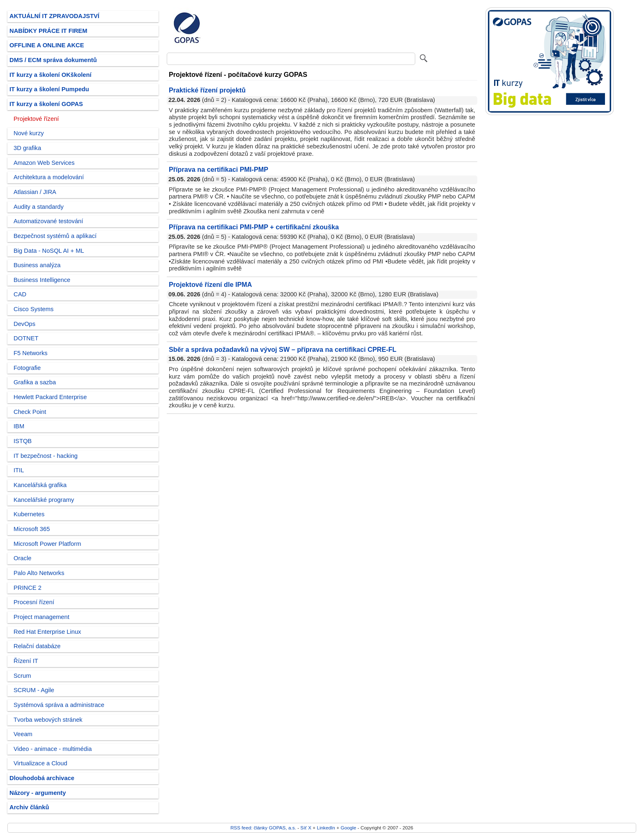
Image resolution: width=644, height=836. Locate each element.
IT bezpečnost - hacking (46, 456)
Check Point (30, 412)
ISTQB (23, 441)
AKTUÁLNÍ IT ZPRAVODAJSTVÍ (54, 16)
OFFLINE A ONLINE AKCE (47, 45)
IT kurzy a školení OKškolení (51, 75)
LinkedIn (326, 828)
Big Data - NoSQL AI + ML (49, 251)
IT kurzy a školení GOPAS (46, 104)
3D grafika (27, 148)
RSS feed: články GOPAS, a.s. (263, 828)
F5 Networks (31, 353)
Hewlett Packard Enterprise (50, 397)
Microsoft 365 (32, 529)
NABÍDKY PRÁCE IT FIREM (48, 31)
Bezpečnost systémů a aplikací (55, 236)
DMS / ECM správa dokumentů (53, 60)
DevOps (24, 324)
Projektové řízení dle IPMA (210, 284)
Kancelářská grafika (40, 485)
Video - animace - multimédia (53, 749)
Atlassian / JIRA (35, 192)
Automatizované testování (48, 221)
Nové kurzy (29, 133)
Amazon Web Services (44, 163)
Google (348, 828)
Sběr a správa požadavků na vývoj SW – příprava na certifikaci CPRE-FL (283, 349)
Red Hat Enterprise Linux (47, 632)
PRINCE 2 (28, 588)
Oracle (22, 558)
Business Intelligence (42, 280)
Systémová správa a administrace (59, 705)
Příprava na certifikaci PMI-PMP (218, 169)
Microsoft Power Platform (47, 544)
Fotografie (27, 368)
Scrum (22, 676)
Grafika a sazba (35, 382)
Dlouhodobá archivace (42, 778)
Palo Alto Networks (39, 573)
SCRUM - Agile (34, 690)
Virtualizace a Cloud (40, 763)
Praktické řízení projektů (207, 90)
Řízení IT (26, 661)
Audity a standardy (39, 207)
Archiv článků (29, 807)
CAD (20, 294)
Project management (41, 617)
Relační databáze (37, 646)
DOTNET (26, 338)
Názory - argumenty (38, 793)
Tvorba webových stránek (48, 720)
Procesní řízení (34, 602)
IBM (19, 426)
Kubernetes (29, 514)
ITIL (19, 470)
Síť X (306, 828)
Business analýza (37, 265)
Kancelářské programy (44, 500)
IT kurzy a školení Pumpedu (49, 89)
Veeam (23, 734)
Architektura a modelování (49, 177)
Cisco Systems (33, 309)
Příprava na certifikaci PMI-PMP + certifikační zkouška (254, 227)
